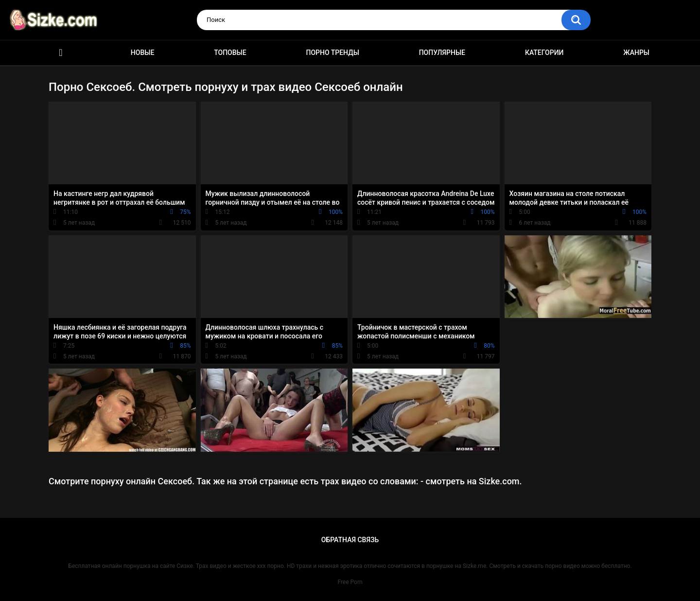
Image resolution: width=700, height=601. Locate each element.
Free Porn (350, 582)
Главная (61, 53)
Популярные (442, 53)
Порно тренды (332, 53)
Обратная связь (350, 540)
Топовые (230, 53)
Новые (142, 53)
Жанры (636, 53)
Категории (544, 53)
